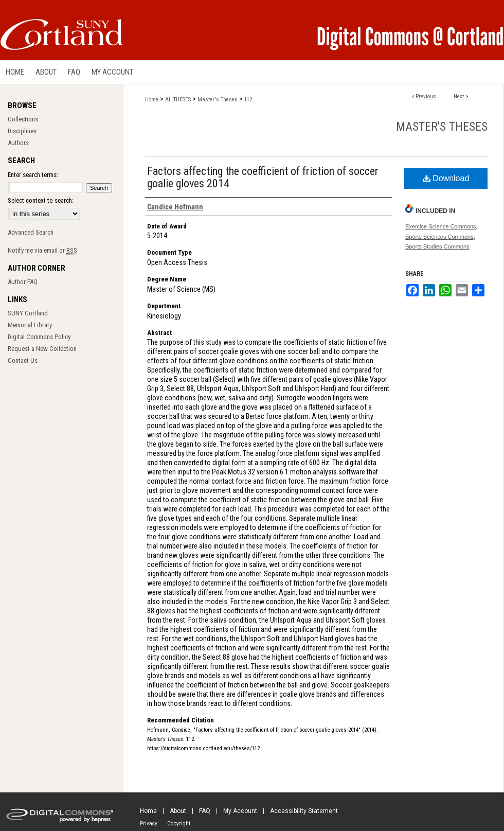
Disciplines (22, 131)
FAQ (205, 811)
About (178, 811)
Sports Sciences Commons (439, 237)
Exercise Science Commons (441, 226)
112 (248, 100)
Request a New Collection (42, 349)
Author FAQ (23, 282)
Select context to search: (41, 200)
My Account (240, 811)
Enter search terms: (33, 175)
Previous (426, 96)
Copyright (179, 824)
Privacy (149, 824)
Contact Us (23, 360)
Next (459, 96)
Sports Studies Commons (437, 246)
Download (446, 178)
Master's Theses (218, 100)
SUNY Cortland (28, 313)
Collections (23, 119)
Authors (18, 143)
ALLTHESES (178, 100)
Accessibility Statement (304, 811)
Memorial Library (30, 325)
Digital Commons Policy (39, 337)
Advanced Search (31, 232)
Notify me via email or (42, 250)
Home (152, 100)
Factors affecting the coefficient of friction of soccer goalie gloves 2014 (263, 177)
